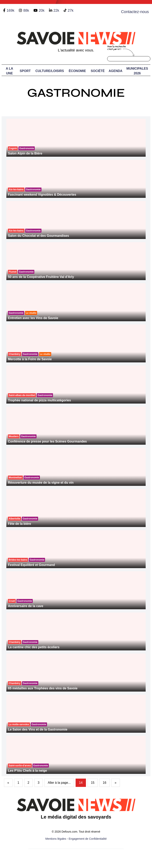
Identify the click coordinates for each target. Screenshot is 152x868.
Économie (77, 71)
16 (105, 783)
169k (10, 10)
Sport (25, 71)
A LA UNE (9, 71)
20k (42, 10)
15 (93, 783)
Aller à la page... (59, 783)
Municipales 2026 (137, 71)
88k (26, 10)
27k (71, 10)
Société (98, 71)
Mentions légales (56, 839)
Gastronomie (76, 93)
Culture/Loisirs (50, 71)
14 (81, 783)
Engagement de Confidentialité (88, 839)
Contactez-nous (135, 12)
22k (56, 10)
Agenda (116, 71)
